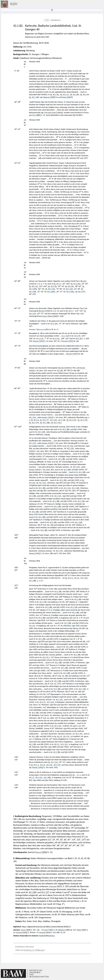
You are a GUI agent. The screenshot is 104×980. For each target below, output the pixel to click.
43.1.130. (62, 420)
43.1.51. (66, 94)
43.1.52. (35, 286)
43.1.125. (70, 289)
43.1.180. (47, 423)
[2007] (67, 97)
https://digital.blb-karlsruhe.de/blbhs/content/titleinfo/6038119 (46, 927)
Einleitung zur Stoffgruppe (34, 950)
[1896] (42, 852)
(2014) (45, 932)
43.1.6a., (50, 765)
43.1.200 (33, 892)
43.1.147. (73, 420)
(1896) (26, 930)
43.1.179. (35, 423)
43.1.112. (55, 762)
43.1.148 (35, 97)
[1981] (43, 329)
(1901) (47, 930)
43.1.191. (33, 417)
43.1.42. (56, 94)
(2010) (22, 932)
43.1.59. (78, 336)
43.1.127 (45, 892)
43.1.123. (52, 289)
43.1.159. (84, 420)
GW (39, 94)
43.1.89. (76, 94)
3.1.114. (40, 339)
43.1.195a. (70, 292)
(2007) (82, 930)
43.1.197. (82, 292)
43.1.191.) (58, 423)
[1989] (49, 97)
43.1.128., (65, 158)
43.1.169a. (51, 292)
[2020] (50, 316)
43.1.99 (86, 94)
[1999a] (53, 113)
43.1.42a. (77, 284)
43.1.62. (70, 446)
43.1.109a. (33, 289)
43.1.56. (54, 286)
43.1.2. (70, 578)
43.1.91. (32, 626)
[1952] (39, 341)
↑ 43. (47, 20)
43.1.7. (59, 284)
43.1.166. (33, 292)
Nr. (51, 94)
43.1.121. (56, 339)
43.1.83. (60, 370)
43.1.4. (36, 765)
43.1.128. (42, 432)
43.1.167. (79, 339)
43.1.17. (46, 420)
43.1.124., (84, 578)
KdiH (14, 4)
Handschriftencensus (47, 936)
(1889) (37, 115)
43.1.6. (36, 420)
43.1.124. (33, 314)
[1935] (45, 311)
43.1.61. (71, 286)
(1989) (64, 930)
